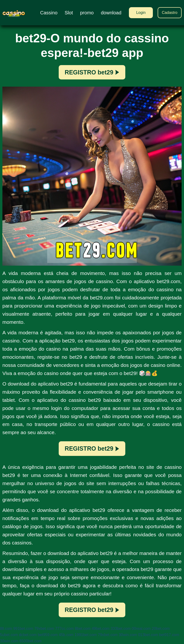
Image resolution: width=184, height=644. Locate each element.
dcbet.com (28, 635)
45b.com (66, 635)
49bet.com (101, 629)
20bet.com (161, 629)
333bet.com (121, 629)
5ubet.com (9, 635)
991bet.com (23, 629)
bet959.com (48, 635)
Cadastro (170, 13)
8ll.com (6, 629)
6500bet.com (31, 641)
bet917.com (169, 635)
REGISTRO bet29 (92, 72)
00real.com (141, 629)
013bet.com (148, 635)
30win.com (128, 635)
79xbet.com (44, 629)
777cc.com (64, 629)
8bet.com (83, 629)
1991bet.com (86, 635)
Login (141, 13)
